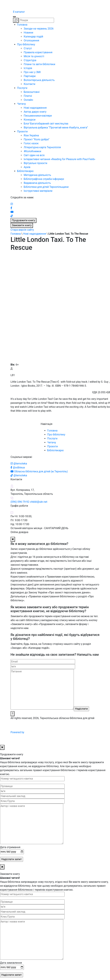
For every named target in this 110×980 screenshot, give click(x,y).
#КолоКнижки (32, 151)
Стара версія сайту (22, 230)
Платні (28, 96)
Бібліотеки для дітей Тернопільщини (46, 187)
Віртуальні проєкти (35, 163)
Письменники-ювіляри (38, 116)
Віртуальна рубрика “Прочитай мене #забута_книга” (56, 128)
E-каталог (19, 12)
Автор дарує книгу (35, 112)
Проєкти (22, 131)
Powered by (42, 732)
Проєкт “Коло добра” (37, 139)
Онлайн (28, 100)
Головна (22, 25)
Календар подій (33, 37)
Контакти (29, 84)
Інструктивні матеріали (38, 191)
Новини (28, 33)
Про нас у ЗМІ (32, 72)
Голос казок (31, 143)
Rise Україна (31, 135)
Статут (28, 48)
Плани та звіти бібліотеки (39, 64)
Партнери (30, 76)
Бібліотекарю (25, 171)
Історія (28, 68)
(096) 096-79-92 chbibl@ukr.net (29, 502)
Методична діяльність (37, 175)
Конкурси (30, 120)
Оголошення (31, 40)
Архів (27, 167)
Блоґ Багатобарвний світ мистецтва (46, 124)
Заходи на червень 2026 (39, 29)
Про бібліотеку (26, 44)
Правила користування (38, 52)
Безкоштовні (32, 92)
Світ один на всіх (34, 155)
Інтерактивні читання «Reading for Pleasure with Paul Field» (60, 159)
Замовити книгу (22, 225)
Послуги (22, 88)
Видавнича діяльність (37, 183)
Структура (30, 60)
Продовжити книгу (23, 220)
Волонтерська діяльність (39, 80)
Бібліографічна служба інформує (44, 179)
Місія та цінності (34, 56)
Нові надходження (35, 108)
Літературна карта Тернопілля (42, 147)
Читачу (21, 104)
